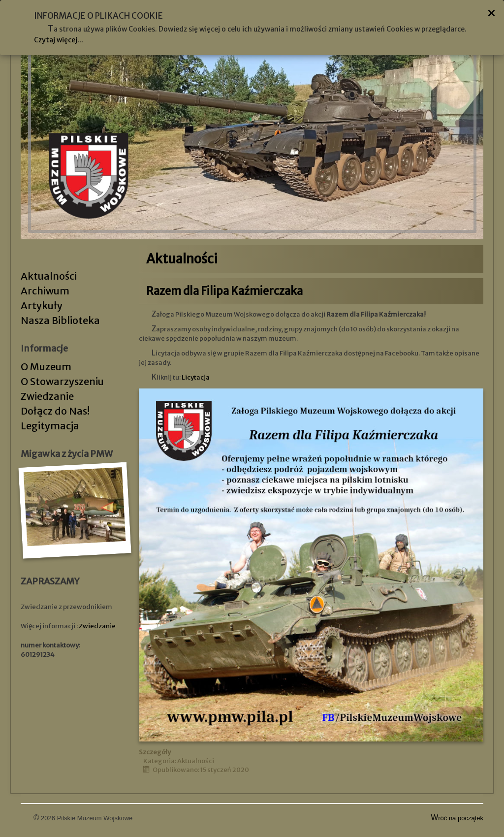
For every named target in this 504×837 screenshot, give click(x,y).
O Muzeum (46, 367)
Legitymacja (50, 426)
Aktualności (49, 276)
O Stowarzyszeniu (62, 381)
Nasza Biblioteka (60, 320)
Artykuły (42, 306)
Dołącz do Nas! (55, 411)
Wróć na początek (457, 818)
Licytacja (196, 377)
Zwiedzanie (47, 396)
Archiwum (45, 291)
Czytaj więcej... (59, 40)
